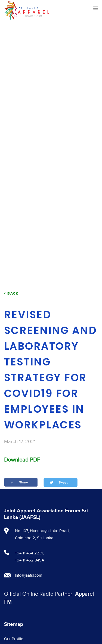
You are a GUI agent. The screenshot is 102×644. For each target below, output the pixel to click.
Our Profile (14, 639)
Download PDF (22, 460)
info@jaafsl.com (29, 575)
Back (13, 293)
